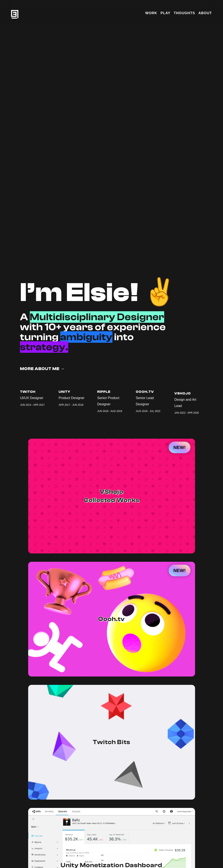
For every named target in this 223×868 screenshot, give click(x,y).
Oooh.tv (145, 394)
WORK (151, 13)
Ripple (104, 392)
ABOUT (205, 13)
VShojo (183, 397)
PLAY (165, 13)
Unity (64, 392)
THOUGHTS (184, 13)
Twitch (28, 392)
